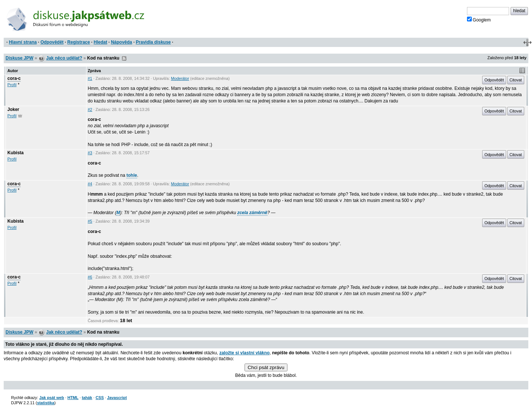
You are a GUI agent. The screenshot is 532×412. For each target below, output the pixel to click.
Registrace (79, 42)
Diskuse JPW (19, 58)
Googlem (479, 20)
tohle (132, 175)
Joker (13, 109)
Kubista (16, 153)
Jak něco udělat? (64, 58)
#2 (90, 109)
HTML (73, 398)
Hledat (100, 42)
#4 (90, 184)
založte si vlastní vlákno (245, 353)
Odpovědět (52, 42)
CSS (100, 398)
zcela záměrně (252, 213)
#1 (90, 78)
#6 (90, 277)
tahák (87, 398)
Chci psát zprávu (266, 367)
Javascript (117, 398)
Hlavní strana (23, 42)
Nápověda (121, 42)
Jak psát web (52, 398)
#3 (90, 153)
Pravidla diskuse (154, 42)
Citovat (516, 80)
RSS (124, 58)
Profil (12, 85)
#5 (90, 221)
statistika (46, 403)
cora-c (14, 78)
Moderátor (180, 78)
